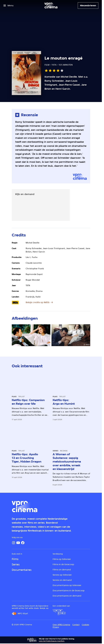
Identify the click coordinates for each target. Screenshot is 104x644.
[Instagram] (13, 543)
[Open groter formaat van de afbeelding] (31, 335)
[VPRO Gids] (59, 612)
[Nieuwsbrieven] (88, 6)
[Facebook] (23, 543)
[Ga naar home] (51, 6)
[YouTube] (18, 543)
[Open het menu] (8, 6)
